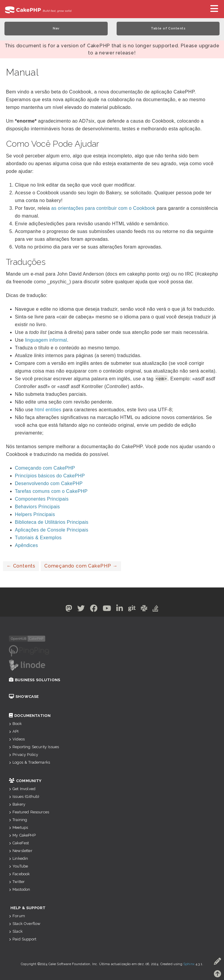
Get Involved (22, 789)
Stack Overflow (25, 924)
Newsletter (21, 851)
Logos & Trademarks (29, 762)
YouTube (18, 866)
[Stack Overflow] (156, 609)
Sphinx (189, 964)
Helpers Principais (35, 514)
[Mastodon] (69, 609)
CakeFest (19, 843)
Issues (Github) (24, 797)
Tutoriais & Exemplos (38, 538)
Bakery (17, 804)
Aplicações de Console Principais (52, 530)
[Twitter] (81, 609)
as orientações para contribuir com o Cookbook (103, 208)
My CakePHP (22, 835)
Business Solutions (35, 680)
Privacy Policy (24, 755)
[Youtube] (107, 609)
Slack (16, 931)
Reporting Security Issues (34, 747)
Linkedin (18, 858)
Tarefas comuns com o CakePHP (51, 491)
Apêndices (26, 545)
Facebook (19, 874)
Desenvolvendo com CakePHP (49, 483)
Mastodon (19, 889)
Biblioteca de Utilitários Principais (52, 522)
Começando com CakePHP (45, 468)
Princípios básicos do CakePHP (50, 476)
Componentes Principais (42, 499)
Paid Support (23, 939)
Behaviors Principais (37, 507)
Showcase (24, 697)
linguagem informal (46, 340)
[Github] (132, 609)
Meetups (18, 827)
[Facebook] (94, 609)
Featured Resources (29, 812)
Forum (17, 916)
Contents (21, 566)
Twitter (17, 882)
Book (15, 724)
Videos (17, 739)
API (14, 731)
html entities (48, 410)
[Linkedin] (120, 609)
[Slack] (144, 609)
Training (18, 820)
